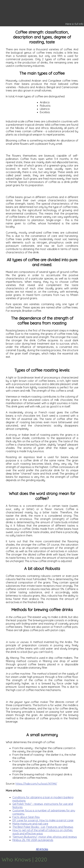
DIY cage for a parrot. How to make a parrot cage (43, 820)
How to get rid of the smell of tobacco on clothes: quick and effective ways (43, 832)
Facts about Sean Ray (26, 817)
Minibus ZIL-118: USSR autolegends (33, 840)
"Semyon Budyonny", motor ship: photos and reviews (45, 837)
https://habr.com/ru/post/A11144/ (36, 784)
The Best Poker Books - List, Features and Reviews (43, 827)
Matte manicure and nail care (30, 824)
